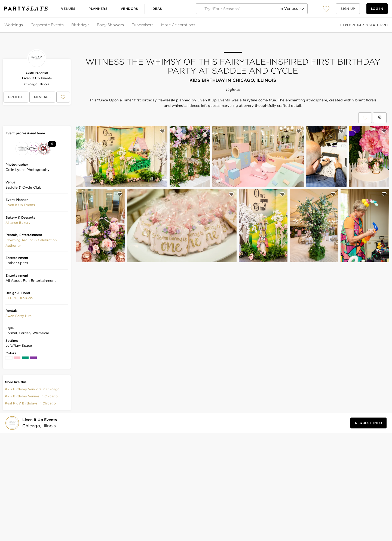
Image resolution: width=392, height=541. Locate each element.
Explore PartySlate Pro (364, 25)
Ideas (157, 9)
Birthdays (80, 25)
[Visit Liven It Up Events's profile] (41, 423)
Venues (68, 9)
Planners (98, 9)
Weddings (14, 25)
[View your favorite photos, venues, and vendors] (326, 9)
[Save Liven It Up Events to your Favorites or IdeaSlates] (63, 97)
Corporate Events (47, 25)
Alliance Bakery (18, 223)
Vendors (129, 9)
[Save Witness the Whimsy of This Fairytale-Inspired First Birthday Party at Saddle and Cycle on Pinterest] (380, 118)
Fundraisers (143, 25)
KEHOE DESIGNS (19, 298)
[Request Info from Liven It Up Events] (368, 423)
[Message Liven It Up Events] (42, 97)
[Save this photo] (162, 131)
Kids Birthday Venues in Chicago (31, 396)
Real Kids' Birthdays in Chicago (30, 403)
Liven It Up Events (37, 78)
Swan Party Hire (19, 316)
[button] (326, 9)
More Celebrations (178, 25)
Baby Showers (110, 25)
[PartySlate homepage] (26, 9)
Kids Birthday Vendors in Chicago (32, 389)
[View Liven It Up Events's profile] (16, 97)
